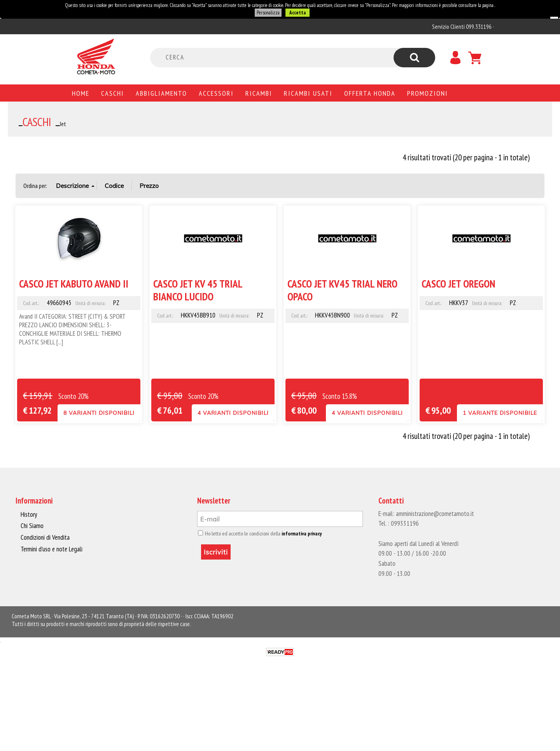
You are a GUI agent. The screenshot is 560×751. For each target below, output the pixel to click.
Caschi (113, 93)
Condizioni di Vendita (45, 537)
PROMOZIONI (428, 93)
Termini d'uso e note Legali (51, 549)
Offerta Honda (370, 93)
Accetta (297, 13)
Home (81, 93)
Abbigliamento (161, 93)
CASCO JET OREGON (458, 283)
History (29, 514)
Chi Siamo (32, 526)
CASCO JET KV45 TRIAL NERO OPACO (342, 290)
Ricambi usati (308, 93)
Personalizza (268, 13)
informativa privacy (299, 533)
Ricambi (259, 93)
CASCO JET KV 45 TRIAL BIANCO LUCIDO (198, 290)
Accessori (216, 93)
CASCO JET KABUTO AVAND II (74, 283)
